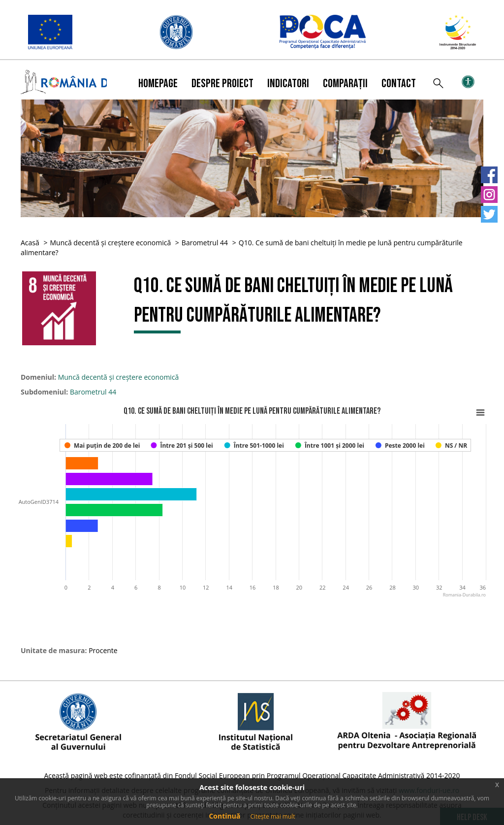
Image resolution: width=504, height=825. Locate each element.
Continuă (224, 816)
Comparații (345, 83)
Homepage (158, 83)
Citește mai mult (272, 816)
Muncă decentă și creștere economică (110, 243)
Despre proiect (222, 83)
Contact (399, 83)
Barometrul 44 (205, 243)
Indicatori (288, 83)
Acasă (30, 243)
